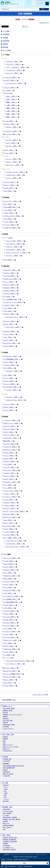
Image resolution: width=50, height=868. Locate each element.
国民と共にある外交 (8, 774)
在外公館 (5, 713)
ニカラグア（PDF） (9, 305)
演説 (4, 743)
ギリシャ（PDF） (8, 456)
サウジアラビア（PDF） (10, 387)
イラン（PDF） (8, 375)
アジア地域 (6, 31)
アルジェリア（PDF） (10, 558)
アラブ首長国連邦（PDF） (11, 359)
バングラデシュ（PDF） (10, 131)
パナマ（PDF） (8, 311)
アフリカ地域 (7, 50)
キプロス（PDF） (8, 453)
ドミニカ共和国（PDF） (10, 299)
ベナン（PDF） (8, 643)
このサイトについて (8, 729)
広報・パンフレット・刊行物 (11, 747)
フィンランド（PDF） (10, 497)
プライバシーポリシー (28, 855)
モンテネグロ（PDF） (10, 526)
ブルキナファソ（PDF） (10, 640)
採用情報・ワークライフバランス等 (12, 715)
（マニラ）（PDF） (11, 140)
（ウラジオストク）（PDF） (14, 541)
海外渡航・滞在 (7, 807)
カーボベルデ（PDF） (10, 576)
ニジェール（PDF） (9, 637)
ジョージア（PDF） (9, 467)
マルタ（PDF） (8, 520)
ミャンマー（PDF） (9, 182)
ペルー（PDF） (8, 337)
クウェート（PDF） (9, 384)
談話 (4, 741)
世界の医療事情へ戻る (9, 700)
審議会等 (5, 717)
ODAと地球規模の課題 (9, 768)
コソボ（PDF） (8, 464)
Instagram (41, 5)
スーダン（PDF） (8, 614)
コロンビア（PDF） (9, 291)
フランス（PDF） (8, 500)
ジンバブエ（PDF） (9, 611)
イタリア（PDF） (8, 432)
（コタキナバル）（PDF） (13, 175)
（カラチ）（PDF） (11, 127)
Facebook (38, 5)
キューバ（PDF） (8, 282)
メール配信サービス (8, 848)
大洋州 (6, 789)
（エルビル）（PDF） (12, 371)
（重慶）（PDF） (11, 102)
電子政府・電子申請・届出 (10, 838)
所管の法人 (6, 719)
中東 (5, 797)
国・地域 (5, 783)
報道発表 (5, 739)
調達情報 (5, 844)
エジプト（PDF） (8, 567)
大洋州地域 (6, 34)
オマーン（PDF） (8, 378)
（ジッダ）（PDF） (11, 390)
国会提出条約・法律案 (9, 725)
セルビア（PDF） (8, 479)
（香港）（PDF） (11, 117)
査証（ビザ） (7, 823)
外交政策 (5, 757)
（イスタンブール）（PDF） (14, 400)
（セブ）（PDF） (11, 143)
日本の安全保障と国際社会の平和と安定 (13, 766)
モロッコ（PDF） (8, 680)
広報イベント (7, 749)
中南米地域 (6, 41)
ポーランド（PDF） (9, 508)
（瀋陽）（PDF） (11, 108)
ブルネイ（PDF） (8, 150)
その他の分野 (7, 776)
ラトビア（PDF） (8, 529)
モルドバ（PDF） (8, 523)
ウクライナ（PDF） (9, 435)
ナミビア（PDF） (8, 634)
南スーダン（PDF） (9, 668)
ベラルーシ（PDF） (9, 505)
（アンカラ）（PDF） (12, 397)
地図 (24, 863)
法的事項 (6, 855)
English (42, 2)
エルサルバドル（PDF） (10, 279)
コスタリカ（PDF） (9, 288)
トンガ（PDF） (8, 210)
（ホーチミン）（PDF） (13, 165)
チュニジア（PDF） (9, 626)
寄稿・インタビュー (8, 745)
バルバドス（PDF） (9, 321)
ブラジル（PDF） (8, 324)
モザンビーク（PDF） (10, 671)
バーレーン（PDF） (9, 404)
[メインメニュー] (47, 4)
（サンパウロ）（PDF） (13, 327)
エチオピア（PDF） (9, 570)
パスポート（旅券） (8, 811)
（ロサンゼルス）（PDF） (13, 250)
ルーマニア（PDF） (9, 535)
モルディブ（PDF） (9, 185)
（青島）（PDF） (11, 114)
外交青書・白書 (7, 759)
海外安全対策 (7, 809)
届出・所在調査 (7, 813)
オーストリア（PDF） (10, 447)
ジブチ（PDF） (8, 608)
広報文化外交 (7, 772)
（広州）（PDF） (11, 99)
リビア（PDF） (8, 683)
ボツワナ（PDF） (8, 646)
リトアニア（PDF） (9, 532)
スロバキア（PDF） (9, 473)
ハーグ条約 (6, 815)
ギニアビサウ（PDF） (10, 590)
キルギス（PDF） (8, 459)
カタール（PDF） (8, 381)
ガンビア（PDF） (8, 585)
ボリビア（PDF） (8, 340)
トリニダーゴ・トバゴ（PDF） (12, 302)
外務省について (7, 706)
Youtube (43, 5)
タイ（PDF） (7, 90)
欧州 (5, 795)
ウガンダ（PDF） (8, 564)
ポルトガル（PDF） (9, 514)
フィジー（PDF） (8, 222)
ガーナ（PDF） (8, 573)
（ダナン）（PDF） (11, 162)
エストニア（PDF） (9, 444)
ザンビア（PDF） (8, 605)
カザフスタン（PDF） (10, 450)
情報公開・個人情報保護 (9, 840)
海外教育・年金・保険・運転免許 (12, 819)
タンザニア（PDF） (9, 623)
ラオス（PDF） (8, 191)
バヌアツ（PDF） (8, 213)
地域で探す (6, 785)
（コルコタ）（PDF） (12, 61)
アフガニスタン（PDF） (10, 356)
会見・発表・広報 (8, 734)
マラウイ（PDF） (8, 652)
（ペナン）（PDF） (11, 178)
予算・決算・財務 (8, 721)
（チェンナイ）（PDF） (13, 64)
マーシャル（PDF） (9, 225)
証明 (4, 829)
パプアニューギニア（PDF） (12, 216)
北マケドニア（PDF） (10, 517)
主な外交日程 (7, 761)
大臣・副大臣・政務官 (9, 709)
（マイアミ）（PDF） (12, 247)
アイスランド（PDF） (10, 420)
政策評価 (5, 723)
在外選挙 (5, 821)
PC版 (37, 2)
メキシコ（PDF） (8, 346)
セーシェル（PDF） (9, 617)
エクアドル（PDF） (9, 276)
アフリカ (6, 799)
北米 (5, 791)
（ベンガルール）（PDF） (13, 70)
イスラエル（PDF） (9, 365)
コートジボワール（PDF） (11, 596)
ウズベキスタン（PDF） (10, 438)
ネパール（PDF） (8, 121)
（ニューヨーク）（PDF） (13, 244)
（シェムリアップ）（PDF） (14, 83)
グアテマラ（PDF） (9, 285)
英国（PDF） (7, 441)
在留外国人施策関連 (8, 825)
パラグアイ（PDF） (9, 314)
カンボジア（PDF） (9, 80)
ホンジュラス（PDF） (10, 343)
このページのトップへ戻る (40, 694)
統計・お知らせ (7, 827)
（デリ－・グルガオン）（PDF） (15, 67)
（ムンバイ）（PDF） (12, 73)
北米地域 (5, 38)
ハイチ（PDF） (8, 308)
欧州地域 (5, 47)
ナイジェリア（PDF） (10, 631)
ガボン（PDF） (8, 579)
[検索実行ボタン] (44, 9)
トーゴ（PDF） (8, 629)
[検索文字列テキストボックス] (20, 9)
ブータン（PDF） (8, 153)
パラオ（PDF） (8, 219)
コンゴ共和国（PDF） (10, 599)
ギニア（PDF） (8, 587)
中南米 (6, 793)
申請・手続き (7, 835)
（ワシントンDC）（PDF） (14, 241)
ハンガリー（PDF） (9, 494)
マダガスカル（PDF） (10, 649)
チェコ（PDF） (8, 485)
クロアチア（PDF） (9, 461)
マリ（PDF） (7, 655)
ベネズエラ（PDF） (9, 331)
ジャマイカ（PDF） (9, 294)
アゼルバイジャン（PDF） (11, 423)
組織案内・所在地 (8, 711)
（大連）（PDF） (11, 111)
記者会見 (5, 737)
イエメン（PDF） (8, 362)
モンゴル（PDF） (8, 188)
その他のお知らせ (8, 751)
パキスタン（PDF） (9, 124)
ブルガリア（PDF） (9, 503)
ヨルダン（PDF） (8, 407)
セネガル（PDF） (8, 620)
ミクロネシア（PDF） (10, 228)
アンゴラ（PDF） (8, 561)
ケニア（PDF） (8, 593)
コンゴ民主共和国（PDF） (11, 602)
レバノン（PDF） (8, 410)
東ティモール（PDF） (10, 134)
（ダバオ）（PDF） (11, 146)
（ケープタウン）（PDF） (13, 664)
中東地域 (5, 44)
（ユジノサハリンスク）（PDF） (15, 547)
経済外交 (5, 770)
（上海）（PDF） (11, 105)
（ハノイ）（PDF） (11, 159)
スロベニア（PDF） (9, 476)
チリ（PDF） (7, 296)
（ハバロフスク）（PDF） (13, 544)
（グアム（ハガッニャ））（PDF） (16, 253)
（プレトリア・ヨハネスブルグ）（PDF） (18, 661)
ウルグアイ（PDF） (9, 273)
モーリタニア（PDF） (10, 677)
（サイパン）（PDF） (12, 255)
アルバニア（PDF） (9, 426)
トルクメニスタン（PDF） (11, 491)
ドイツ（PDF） (8, 488)
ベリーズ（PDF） (8, 334)
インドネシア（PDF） (10, 77)
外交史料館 (6, 727)
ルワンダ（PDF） (8, 686)
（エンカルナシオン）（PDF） (15, 317)
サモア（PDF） (8, 204)
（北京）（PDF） (11, 96)
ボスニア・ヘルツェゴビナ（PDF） (14, 511)
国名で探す (6, 801)
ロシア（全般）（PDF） (10, 538)
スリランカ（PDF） (9, 88)
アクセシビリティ (15, 855)
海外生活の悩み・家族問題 (10, 817)
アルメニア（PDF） (9, 429)
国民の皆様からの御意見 (9, 850)
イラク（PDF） (8, 368)
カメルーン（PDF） (9, 582)
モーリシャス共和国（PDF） (12, 674)
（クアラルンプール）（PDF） (15, 172)
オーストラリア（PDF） (10, 201)
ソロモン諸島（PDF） (10, 207)
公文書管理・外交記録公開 (10, 842)
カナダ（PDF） (8, 260)
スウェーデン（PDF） (10, 470)
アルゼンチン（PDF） (10, 270)
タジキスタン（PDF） (10, 482)
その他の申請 (7, 846)
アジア (6, 787)
